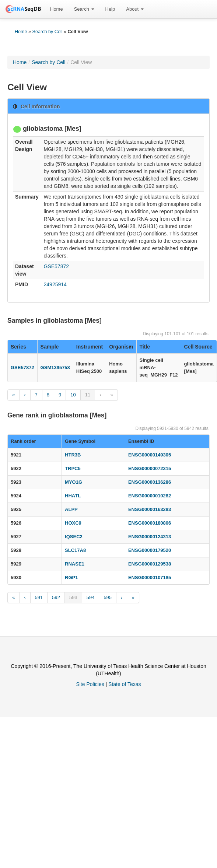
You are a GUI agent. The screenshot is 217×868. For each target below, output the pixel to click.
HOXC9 (73, 523)
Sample (50, 347)
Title (145, 347)
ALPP (71, 509)
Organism (121, 347)
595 (108, 597)
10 (73, 395)
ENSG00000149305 (150, 455)
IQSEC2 (74, 537)
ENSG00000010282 (150, 496)
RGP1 (71, 577)
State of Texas (125, 684)
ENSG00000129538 (150, 564)
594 (91, 597)
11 (88, 395)
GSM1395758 (55, 367)
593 (73, 597)
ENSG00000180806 (150, 523)
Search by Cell (48, 32)
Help (110, 9)
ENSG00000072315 (150, 468)
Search (84, 9)
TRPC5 (73, 468)
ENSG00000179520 (150, 550)
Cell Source (198, 347)
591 (39, 597)
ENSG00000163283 (150, 509)
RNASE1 (75, 564)
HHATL (73, 496)
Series (18, 347)
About (135, 9)
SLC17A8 (75, 550)
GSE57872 (57, 266)
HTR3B (73, 455)
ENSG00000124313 (150, 537)
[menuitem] (57, 9)
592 (56, 597)
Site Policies (90, 684)
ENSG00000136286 (150, 482)
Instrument (90, 347)
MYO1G (73, 482)
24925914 (55, 284)
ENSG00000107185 (150, 577)
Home (57, 9)
